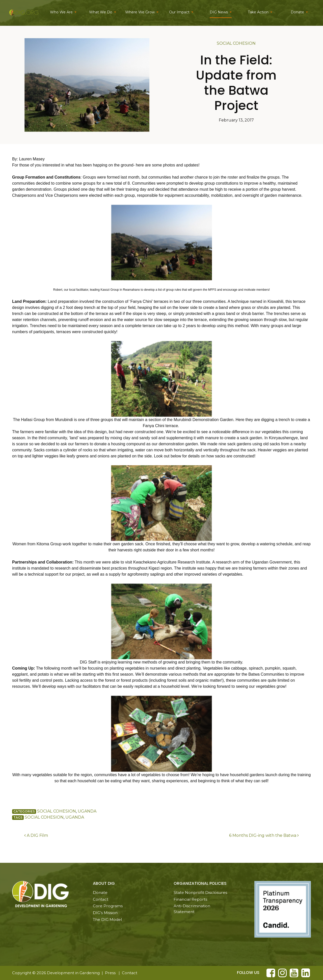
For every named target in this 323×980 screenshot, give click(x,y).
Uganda (87, 811)
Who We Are (61, 12)
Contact (101, 899)
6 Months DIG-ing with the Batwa (264, 835)
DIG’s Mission (105, 913)
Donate (297, 12)
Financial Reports (190, 899)
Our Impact (179, 12)
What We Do (101, 12)
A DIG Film (36, 835)
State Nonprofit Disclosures (200, 892)
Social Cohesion (236, 43)
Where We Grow (140, 12)
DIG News (219, 12)
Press (110, 973)
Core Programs (108, 906)
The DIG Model (107, 920)
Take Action (258, 12)
